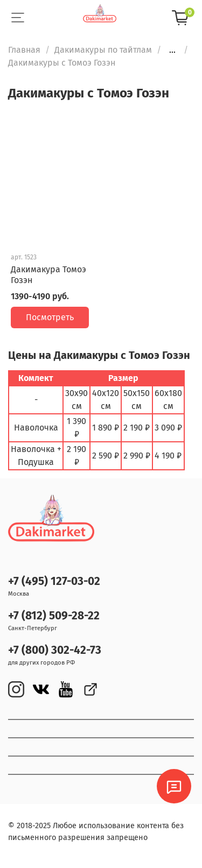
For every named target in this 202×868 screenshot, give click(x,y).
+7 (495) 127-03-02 (54, 581)
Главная (24, 50)
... (172, 50)
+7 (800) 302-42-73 (55, 650)
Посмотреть (50, 317)
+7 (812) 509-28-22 (54, 616)
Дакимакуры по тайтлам (103, 50)
